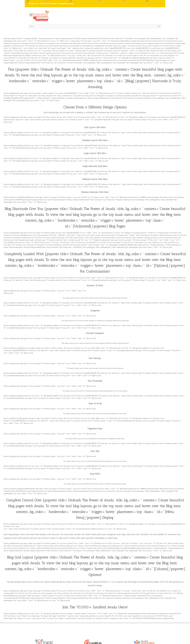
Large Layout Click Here (95, 153)
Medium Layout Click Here (95, 179)
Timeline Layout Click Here (95, 140)
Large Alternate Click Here (95, 166)
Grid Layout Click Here (95, 127)
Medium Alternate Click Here (95, 192)
